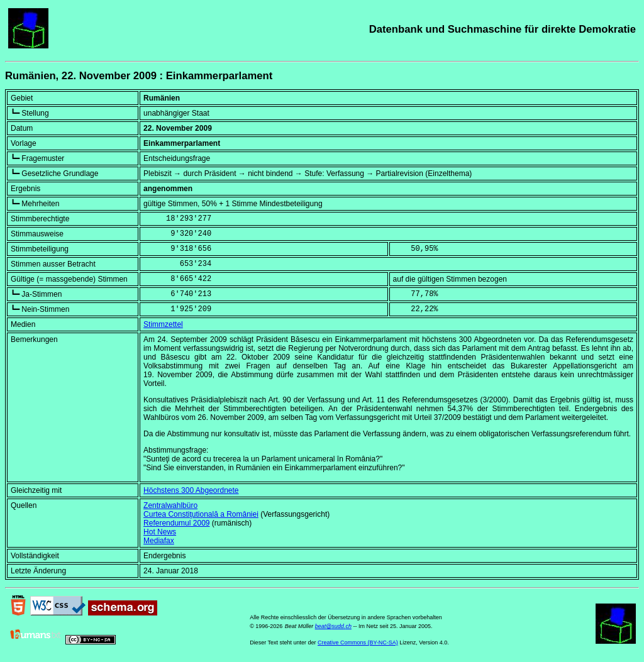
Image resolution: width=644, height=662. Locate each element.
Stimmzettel (163, 324)
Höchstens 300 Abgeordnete (191, 490)
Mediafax (159, 541)
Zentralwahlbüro (170, 505)
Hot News (160, 532)
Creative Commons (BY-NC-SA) (358, 643)
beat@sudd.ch (333, 626)
